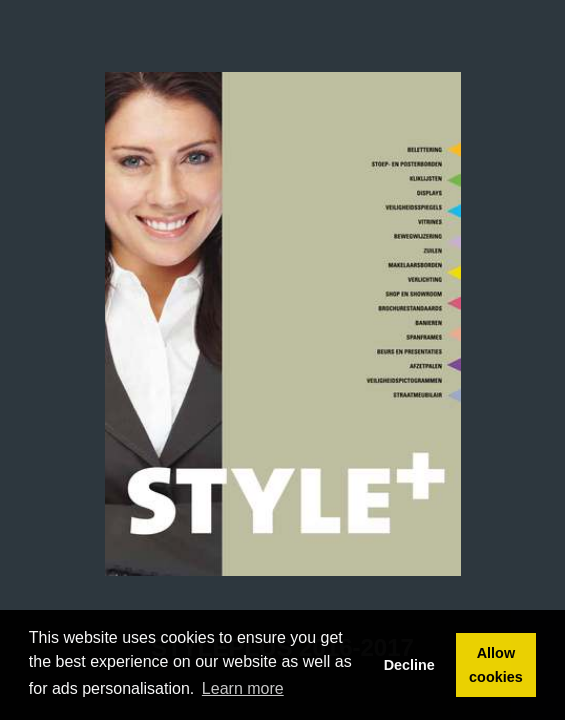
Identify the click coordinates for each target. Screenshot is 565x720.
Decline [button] (409, 665)
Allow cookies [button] (496, 665)
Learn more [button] (243, 688)
